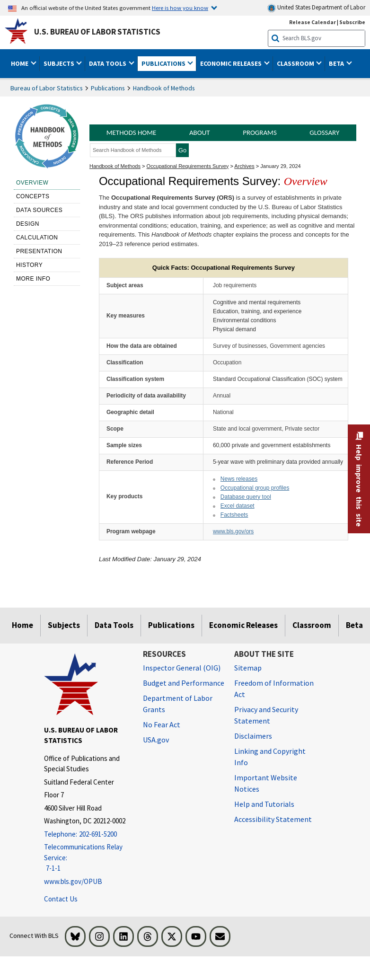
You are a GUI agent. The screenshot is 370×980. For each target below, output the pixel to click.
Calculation (37, 238)
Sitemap (248, 668)
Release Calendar (313, 22)
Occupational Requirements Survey (188, 166)
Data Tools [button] (108, 63)
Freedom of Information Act (274, 689)
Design (28, 224)
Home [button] (20, 63)
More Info (33, 279)
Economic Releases (243, 625)
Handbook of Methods (164, 88)
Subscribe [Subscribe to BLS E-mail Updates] (352, 22)
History (29, 265)
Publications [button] (164, 63)
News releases (239, 479)
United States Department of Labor (316, 8)
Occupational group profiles (255, 488)
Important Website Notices (266, 783)
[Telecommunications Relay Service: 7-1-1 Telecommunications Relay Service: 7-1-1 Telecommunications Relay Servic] (86, 858)
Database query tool (246, 497)
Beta (354, 625)
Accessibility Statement (273, 819)
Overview (32, 183)
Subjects (64, 625)
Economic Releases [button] (232, 63)
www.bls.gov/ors (233, 531)
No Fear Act (162, 724)
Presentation (39, 251)
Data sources (39, 210)
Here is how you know (180, 8)
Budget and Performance (184, 683)
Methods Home (132, 132)
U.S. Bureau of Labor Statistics (97, 32)
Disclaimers (253, 736)
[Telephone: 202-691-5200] (86, 834)
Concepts (33, 196)
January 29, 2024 (280, 166)
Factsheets (234, 515)
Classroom (312, 625)
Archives (244, 166)
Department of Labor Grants (178, 704)
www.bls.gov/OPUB (73, 881)
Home (22, 625)
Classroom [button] (296, 63)
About (200, 132)
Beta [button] (337, 63)
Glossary (324, 132)
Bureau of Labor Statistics (47, 88)
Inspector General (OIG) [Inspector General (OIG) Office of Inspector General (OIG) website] (182, 668)
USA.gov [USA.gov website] (156, 740)
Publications (108, 88)
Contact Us (61, 899)
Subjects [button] (60, 63)
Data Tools (114, 625)
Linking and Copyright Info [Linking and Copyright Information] (270, 757)
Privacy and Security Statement (266, 715)
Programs (260, 132)
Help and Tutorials (264, 804)
